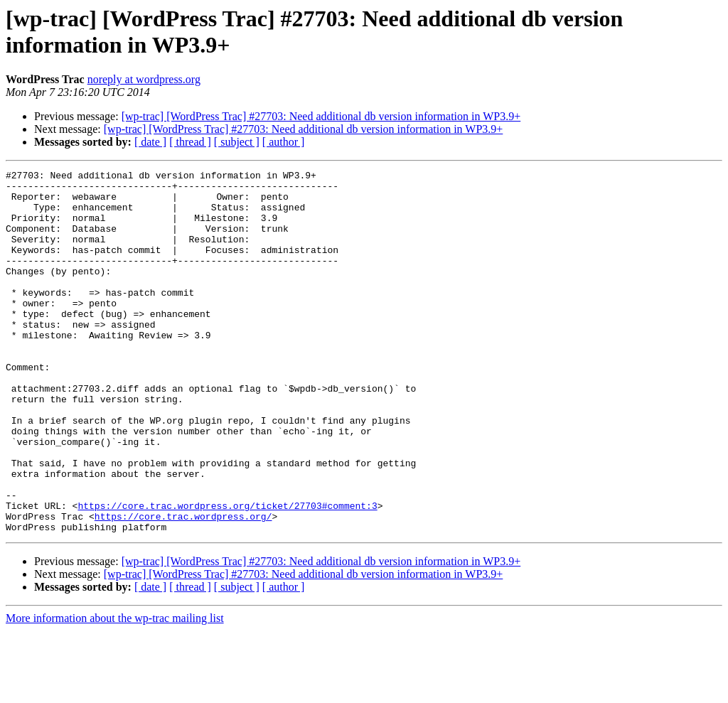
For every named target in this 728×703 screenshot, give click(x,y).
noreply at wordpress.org (144, 79)
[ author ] (284, 142)
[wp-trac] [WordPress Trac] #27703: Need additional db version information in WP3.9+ (321, 116)
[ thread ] (190, 142)
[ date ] (150, 142)
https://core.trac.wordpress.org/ (183, 586)
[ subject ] (237, 142)
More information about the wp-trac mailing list (115, 691)
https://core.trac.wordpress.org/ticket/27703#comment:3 (227, 574)
